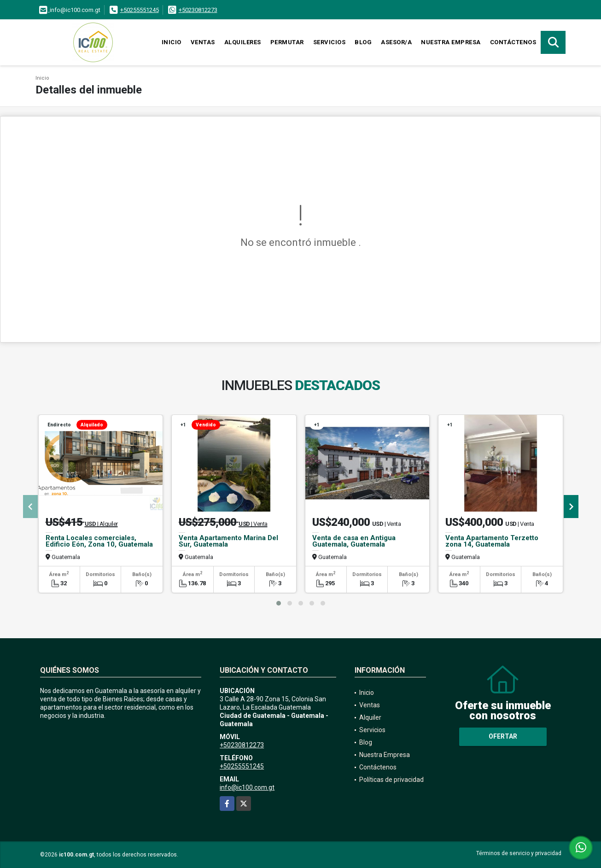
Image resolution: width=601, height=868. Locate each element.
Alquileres (243, 42)
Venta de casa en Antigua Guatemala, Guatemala (354, 541)
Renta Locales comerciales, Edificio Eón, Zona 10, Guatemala (99, 541)
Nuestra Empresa (451, 42)
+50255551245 (140, 10)
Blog (363, 42)
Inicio (172, 42)
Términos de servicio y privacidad (519, 853)
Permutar (287, 42)
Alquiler (370, 717)
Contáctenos (513, 42)
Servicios (330, 42)
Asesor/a (396, 42)
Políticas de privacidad (391, 780)
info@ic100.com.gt (247, 787)
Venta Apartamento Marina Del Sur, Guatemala (228, 541)
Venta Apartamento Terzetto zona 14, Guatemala (492, 541)
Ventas (203, 42)
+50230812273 (198, 10)
